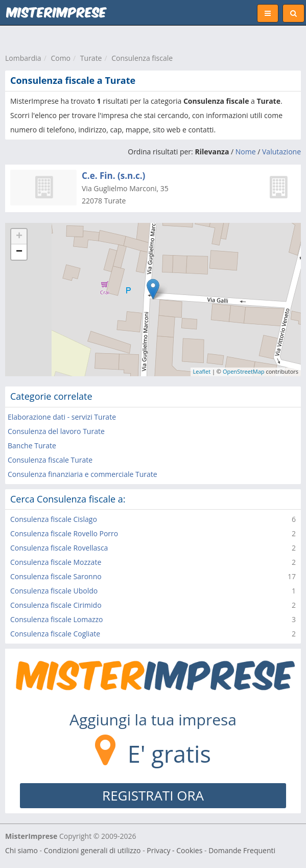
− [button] (19, 252)
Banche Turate (32, 446)
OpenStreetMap (244, 371)
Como (61, 58)
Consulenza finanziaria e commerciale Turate (83, 474)
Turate (91, 58)
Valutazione (281, 152)
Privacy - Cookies (174, 850)
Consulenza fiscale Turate (50, 460)
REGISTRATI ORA (153, 795)
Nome (246, 152)
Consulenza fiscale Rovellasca (59, 548)
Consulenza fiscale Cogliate (55, 634)
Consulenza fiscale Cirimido (56, 605)
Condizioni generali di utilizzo (92, 850)
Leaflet (202, 371)
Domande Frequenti (242, 850)
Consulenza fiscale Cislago (54, 519)
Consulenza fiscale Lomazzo (57, 619)
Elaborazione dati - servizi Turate (62, 417)
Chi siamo (21, 850)
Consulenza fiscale (142, 58)
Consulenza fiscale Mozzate (56, 562)
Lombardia (23, 58)
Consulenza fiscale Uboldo (54, 591)
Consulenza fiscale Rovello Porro (64, 533)
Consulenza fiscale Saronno (56, 576)
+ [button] (19, 237)
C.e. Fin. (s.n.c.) (113, 176)
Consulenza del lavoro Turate (56, 431)
